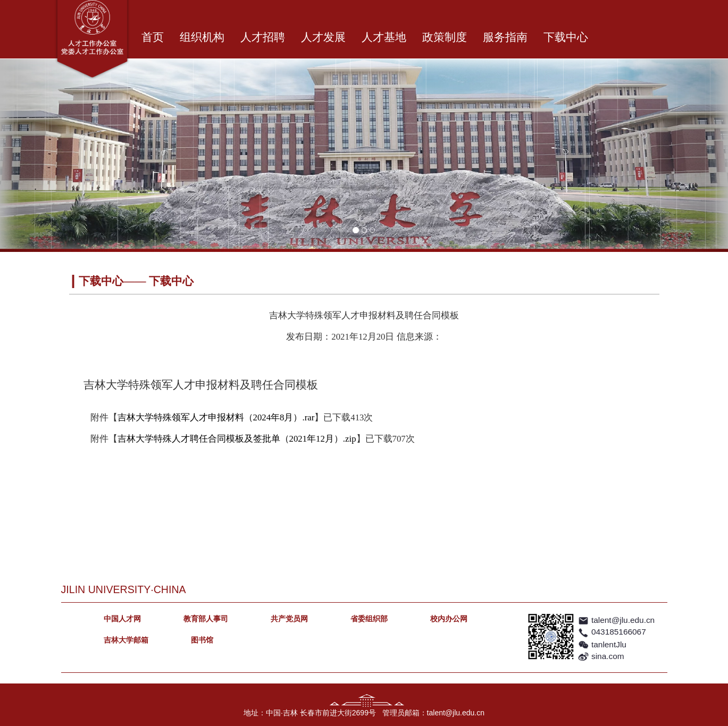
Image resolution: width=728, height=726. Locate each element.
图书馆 (202, 640)
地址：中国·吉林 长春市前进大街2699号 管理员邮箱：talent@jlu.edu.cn (364, 713)
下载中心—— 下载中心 (136, 281)
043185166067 (619, 632)
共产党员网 (289, 619)
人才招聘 (263, 37)
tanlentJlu (609, 644)
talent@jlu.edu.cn (623, 620)
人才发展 (323, 37)
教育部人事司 (206, 619)
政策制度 (445, 37)
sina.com (608, 656)
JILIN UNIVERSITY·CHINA (124, 589)
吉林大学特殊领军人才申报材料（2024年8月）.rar (216, 417)
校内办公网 (449, 619)
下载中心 (566, 37)
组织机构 (202, 37)
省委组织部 (369, 619)
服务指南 (505, 37)
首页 (153, 37)
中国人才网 (122, 619)
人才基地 (384, 37)
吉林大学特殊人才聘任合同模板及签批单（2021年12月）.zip (237, 439)
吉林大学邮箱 (126, 640)
